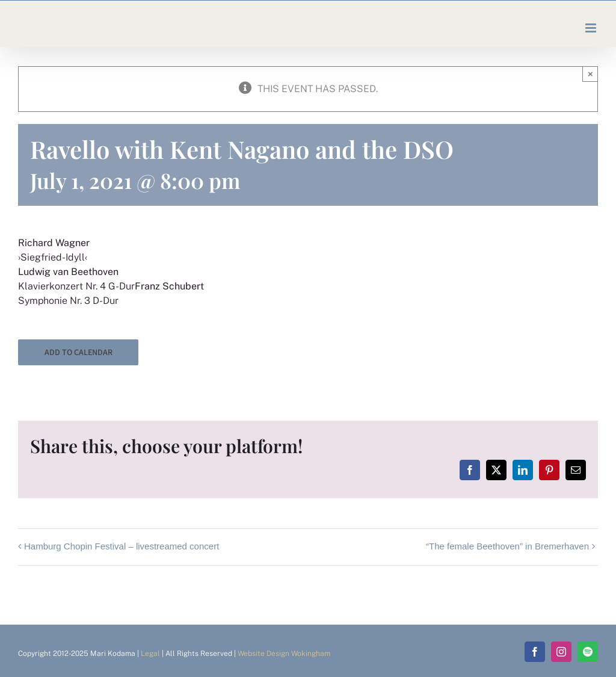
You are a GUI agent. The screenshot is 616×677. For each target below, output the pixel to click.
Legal (150, 654)
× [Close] (590, 74)
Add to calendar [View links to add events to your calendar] (79, 352)
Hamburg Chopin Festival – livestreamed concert (122, 546)
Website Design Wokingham (284, 654)
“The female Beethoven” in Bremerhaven (507, 546)
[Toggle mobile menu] (592, 28)
